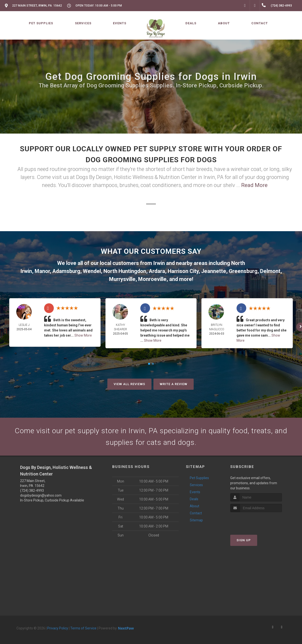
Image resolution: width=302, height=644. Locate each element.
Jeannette (214, 271)
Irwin (159, 263)
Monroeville (152, 279)
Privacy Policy (58, 628)
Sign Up (244, 540)
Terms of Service (83, 628)
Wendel (92, 271)
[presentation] (256, 521)
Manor (42, 271)
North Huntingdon (125, 271)
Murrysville (122, 279)
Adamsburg (66, 271)
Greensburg (243, 271)
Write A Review (174, 384)
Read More (254, 185)
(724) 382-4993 (32, 491)
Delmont (270, 271)
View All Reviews (129, 384)
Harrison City (183, 271)
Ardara (157, 271)
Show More (83, 335)
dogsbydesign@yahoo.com (41, 495)
